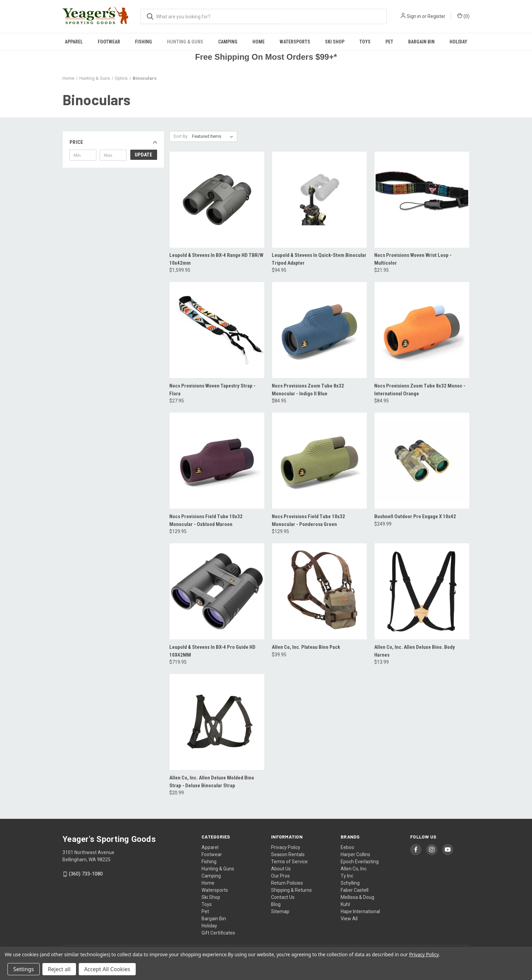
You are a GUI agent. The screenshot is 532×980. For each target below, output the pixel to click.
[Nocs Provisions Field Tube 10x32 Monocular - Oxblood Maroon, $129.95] (217, 461)
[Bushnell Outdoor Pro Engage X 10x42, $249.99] (422, 461)
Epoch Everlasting (360, 862)
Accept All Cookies (107, 969)
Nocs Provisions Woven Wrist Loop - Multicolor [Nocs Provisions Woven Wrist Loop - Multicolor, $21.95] (413, 259)
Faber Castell (355, 890)
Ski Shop (335, 42)
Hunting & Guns (185, 42)
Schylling (350, 883)
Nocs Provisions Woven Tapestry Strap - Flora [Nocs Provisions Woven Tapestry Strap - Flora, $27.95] (212, 390)
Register (436, 16)
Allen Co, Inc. (354, 869)
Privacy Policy (286, 847)
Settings (24, 969)
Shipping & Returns (291, 890)
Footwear (109, 42)
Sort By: (181, 136)
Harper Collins (355, 854)
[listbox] (214, 136)
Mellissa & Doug (357, 897)
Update (144, 155)
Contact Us (283, 897)
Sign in (414, 16)
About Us (281, 869)
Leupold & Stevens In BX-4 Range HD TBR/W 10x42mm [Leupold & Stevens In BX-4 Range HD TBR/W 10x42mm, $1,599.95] (216, 259)
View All (349, 919)
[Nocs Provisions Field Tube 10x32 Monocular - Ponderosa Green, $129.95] (319, 461)
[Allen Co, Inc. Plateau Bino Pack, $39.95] (319, 591)
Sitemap (280, 911)
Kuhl (345, 904)
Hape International (360, 911)
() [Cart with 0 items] (463, 16)
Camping (228, 42)
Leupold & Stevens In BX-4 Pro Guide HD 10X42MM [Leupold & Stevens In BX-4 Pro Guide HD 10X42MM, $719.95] (212, 651)
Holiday (458, 42)
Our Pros (280, 876)
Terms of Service (289, 862)
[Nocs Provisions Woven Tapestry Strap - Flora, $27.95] (217, 330)
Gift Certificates (218, 933)
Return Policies (287, 883)
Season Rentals (288, 854)
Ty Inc (347, 876)
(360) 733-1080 (86, 874)
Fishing (144, 42)
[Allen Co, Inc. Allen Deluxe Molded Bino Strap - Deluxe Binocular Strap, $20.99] (217, 722)
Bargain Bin (421, 42)
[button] (113, 142)
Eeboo (347, 847)
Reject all (59, 969)
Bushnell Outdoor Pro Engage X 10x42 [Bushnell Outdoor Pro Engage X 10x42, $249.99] (415, 516)
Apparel (74, 42)
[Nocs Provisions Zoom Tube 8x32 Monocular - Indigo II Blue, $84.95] (319, 330)
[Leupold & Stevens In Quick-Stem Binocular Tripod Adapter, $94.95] (319, 200)
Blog (276, 904)
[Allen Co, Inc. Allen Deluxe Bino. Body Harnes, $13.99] (422, 591)
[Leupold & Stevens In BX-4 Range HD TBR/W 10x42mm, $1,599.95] (217, 200)
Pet (389, 42)
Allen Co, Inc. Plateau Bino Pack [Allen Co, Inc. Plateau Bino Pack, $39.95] (306, 647)
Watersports (295, 42)
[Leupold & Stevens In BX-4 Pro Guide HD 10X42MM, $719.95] (217, 591)
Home (259, 42)
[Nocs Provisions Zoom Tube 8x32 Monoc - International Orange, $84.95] (422, 330)
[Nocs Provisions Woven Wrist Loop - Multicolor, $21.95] (422, 200)
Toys (365, 42)
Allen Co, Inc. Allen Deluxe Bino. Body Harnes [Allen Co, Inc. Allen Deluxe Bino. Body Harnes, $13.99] (415, 651)
